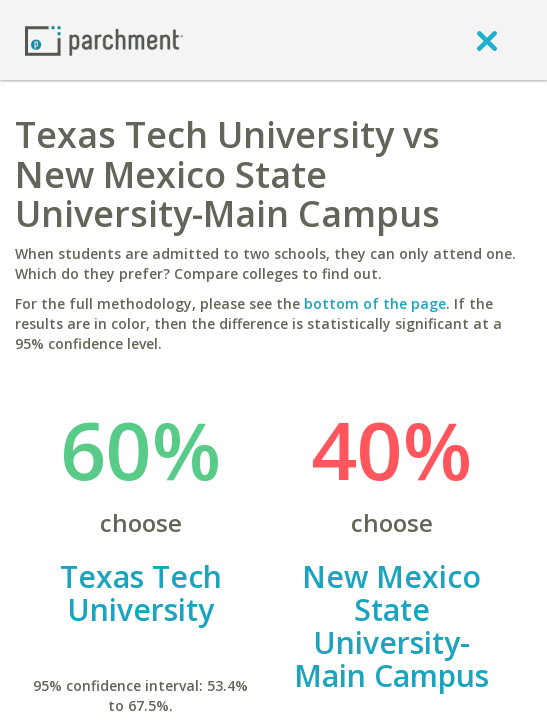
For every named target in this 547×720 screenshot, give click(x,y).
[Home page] (104, 39)
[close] (487, 40)
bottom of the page (375, 303)
